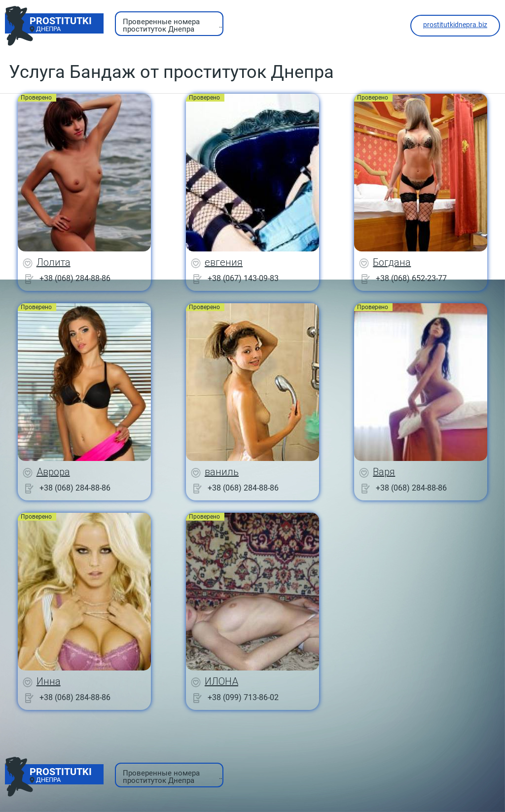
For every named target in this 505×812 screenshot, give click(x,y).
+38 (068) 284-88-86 (75, 278)
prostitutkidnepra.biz (455, 25)
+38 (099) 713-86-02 (243, 697)
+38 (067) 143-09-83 (243, 278)
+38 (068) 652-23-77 (411, 278)
